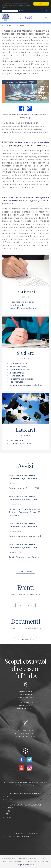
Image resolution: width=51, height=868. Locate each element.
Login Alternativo (26, 865)
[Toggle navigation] (46, 11)
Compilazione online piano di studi (25, 536)
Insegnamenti (17, 373)
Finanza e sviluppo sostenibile (33, 142)
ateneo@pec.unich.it (28, 733)
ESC (8, 811)
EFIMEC (10, 808)
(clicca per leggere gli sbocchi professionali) (25, 145)
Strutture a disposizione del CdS (26, 385)
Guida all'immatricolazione (23, 308)
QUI (30, 118)
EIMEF (9, 800)
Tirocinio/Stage (17, 382)
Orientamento (17, 305)
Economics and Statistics (18, 836)
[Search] (10, 11)
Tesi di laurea (16, 440)
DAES (8, 796)
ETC (7, 814)
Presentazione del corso (22, 302)
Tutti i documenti (26, 639)
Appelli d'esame (18, 367)
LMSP (8, 817)
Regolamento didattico (21, 379)
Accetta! (41, 4)
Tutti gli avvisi (26, 571)
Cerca (21, 11)
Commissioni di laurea (21, 444)
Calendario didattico (20, 370)
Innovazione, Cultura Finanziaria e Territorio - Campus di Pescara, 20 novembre (25, 512)
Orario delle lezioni (19, 364)
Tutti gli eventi (26, 605)
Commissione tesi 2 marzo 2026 (24, 488)
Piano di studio (17, 376)
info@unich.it (28, 730)
